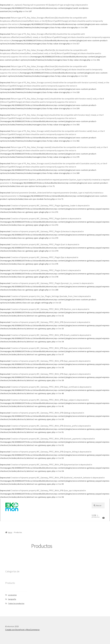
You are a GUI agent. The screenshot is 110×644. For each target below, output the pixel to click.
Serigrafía (12, 599)
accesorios (12, 595)
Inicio (10, 532)
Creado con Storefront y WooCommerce (22, 630)
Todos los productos (16, 603)
